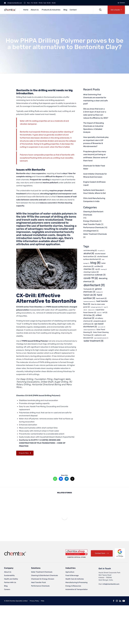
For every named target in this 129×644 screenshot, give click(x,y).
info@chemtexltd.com (111, 584)
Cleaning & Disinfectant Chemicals (93, 213)
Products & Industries (51, 10)
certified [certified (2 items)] (99, 266)
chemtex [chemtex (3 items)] (89, 269)
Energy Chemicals (91, 221)
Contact (73, 10)
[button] (116, 10)
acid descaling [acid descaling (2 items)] (90, 250)
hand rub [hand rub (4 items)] (90, 295)
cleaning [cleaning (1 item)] (104, 269)
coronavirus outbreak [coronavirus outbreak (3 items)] (95, 275)
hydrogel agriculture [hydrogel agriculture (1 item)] (97, 307)
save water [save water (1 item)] (102, 327)
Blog (65, 10)
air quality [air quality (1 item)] (101, 251)
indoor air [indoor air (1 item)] (91, 310)
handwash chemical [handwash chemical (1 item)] (89, 301)
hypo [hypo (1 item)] (106, 307)
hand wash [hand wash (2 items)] (101, 298)
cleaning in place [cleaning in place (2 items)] (91, 272)
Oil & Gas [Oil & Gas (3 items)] (89, 315)
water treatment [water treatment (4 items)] (93, 341)
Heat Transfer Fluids (92, 224)
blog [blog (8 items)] (95, 263)
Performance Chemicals (94, 227)
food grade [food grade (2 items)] (89, 289)
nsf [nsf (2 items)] (105, 313)
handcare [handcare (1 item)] (99, 292)
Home (26, 10)
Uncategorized (90, 231)
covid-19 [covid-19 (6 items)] (91, 278)
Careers (122, 3)
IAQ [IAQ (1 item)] (85, 310)
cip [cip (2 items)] (97, 269)
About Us (35, 10)
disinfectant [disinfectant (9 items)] (94, 285)
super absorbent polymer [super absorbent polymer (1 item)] (101, 338)
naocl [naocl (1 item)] (99, 313)
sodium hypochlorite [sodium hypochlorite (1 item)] (90, 330)
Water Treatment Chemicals (95, 234)
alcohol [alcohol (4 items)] (89, 253)
